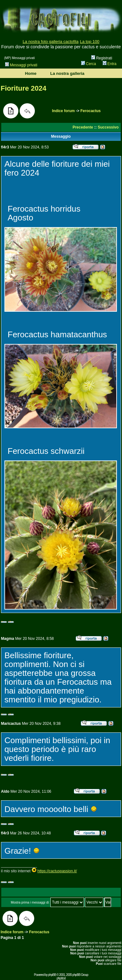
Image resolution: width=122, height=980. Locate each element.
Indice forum (63, 111)
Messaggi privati (21, 65)
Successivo (108, 127)
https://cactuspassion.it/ (57, 871)
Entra (110, 64)
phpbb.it (61, 978)
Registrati (102, 58)
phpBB (52, 975)
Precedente (83, 127)
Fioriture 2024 (23, 88)
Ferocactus (91, 111)
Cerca (89, 64)
